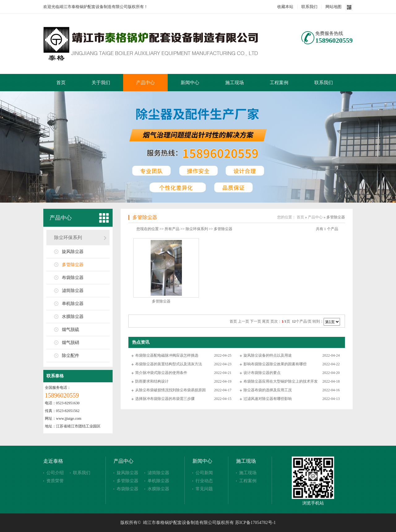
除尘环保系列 (68, 238)
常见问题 (204, 489)
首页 (61, 83)
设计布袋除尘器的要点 (262, 373)
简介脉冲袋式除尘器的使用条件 (161, 373)
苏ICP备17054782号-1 (255, 523)
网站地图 (334, 7)
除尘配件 (71, 356)
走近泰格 (53, 461)
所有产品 (172, 229)
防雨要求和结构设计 (152, 381)
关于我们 (101, 83)
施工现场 (235, 83)
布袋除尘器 (73, 278)
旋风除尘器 (73, 252)
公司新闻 (204, 473)
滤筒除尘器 (73, 291)
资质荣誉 (55, 481)
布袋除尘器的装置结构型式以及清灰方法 (169, 364)
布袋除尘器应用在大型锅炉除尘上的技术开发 (281, 381)
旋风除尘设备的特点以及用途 (268, 355)
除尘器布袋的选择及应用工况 (268, 390)
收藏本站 (285, 7)
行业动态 (204, 481)
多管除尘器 (73, 265)
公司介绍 (55, 473)
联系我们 (309, 7)
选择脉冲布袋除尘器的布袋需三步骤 (165, 399)
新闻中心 (190, 83)
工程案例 (279, 83)
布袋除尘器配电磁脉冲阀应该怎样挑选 (167, 355)
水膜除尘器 (73, 317)
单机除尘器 (73, 304)
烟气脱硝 (71, 343)
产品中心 (145, 83)
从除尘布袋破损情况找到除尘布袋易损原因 (170, 390)
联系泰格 (55, 376)
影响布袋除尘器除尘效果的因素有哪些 (275, 364)
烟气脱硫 (71, 330)
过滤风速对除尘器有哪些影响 (268, 399)
